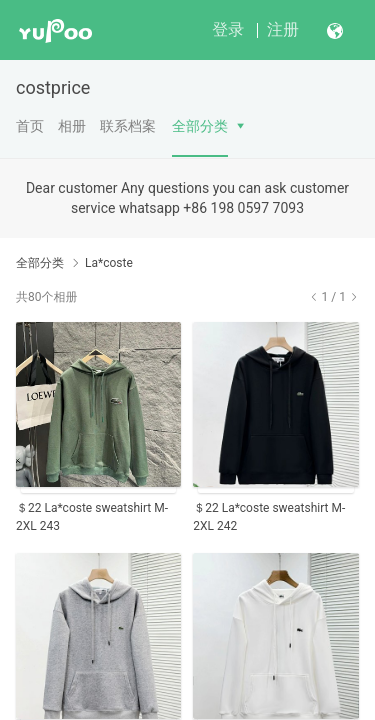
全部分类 (200, 126)
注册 (283, 29)
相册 (72, 126)
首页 (30, 126)
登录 (228, 29)
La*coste (109, 263)
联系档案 (128, 126)
